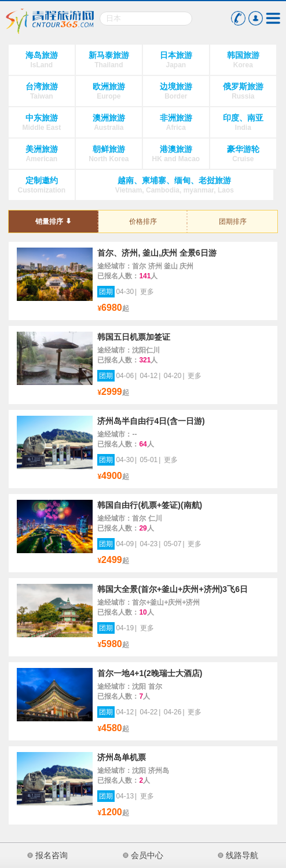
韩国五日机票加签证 (134, 337)
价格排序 (143, 221)
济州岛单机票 (122, 757)
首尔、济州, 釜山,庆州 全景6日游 (157, 253)
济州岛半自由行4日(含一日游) (151, 421)
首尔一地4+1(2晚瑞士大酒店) (150, 673)
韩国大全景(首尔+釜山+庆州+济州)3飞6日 (173, 589)
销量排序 (49, 221)
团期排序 (233, 221)
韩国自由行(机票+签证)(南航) (150, 505)
